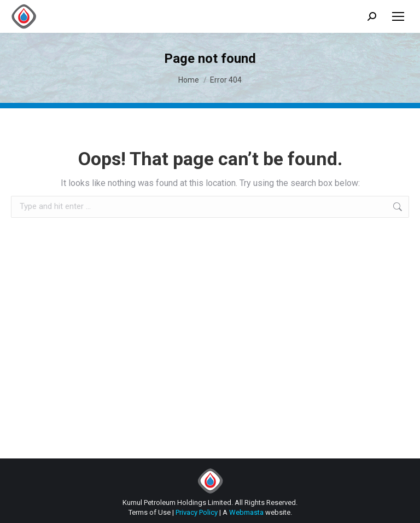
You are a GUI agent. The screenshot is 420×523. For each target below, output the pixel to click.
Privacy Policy (197, 512)
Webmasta (246, 512)
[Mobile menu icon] (398, 16)
